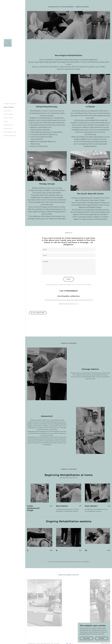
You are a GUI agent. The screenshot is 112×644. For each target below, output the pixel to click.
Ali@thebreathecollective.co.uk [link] (69, 304)
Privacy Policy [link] (74, 285)
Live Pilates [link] (8, 111)
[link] (8, 43)
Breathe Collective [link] (10, 104)
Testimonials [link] (8, 125)
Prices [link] (6, 121)
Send (69, 279)
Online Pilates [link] (9, 114)
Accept (102, 638)
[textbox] (69, 250)
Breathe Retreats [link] (10, 136)
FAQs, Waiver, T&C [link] (10, 132)
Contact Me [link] (8, 128)
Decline (87, 638)
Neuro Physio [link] (9, 107)
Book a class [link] (8, 118)
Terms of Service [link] (84, 285)
